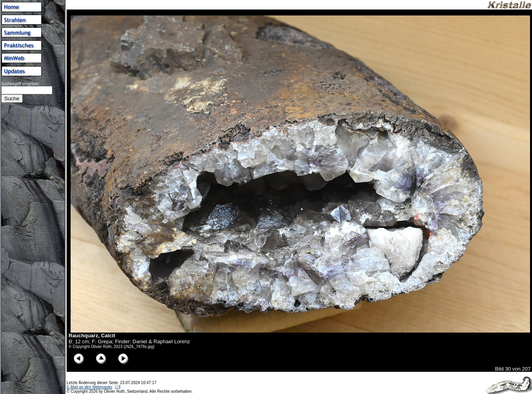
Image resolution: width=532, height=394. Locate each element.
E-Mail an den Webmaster (89, 387)
